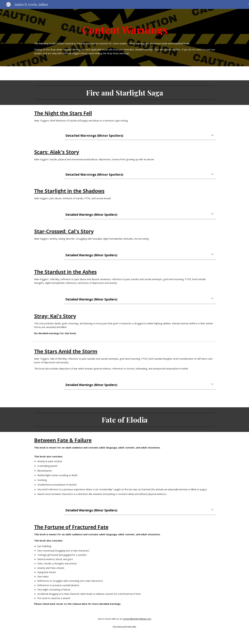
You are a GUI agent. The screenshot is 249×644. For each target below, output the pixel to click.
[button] (212, 136)
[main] (124, 29)
